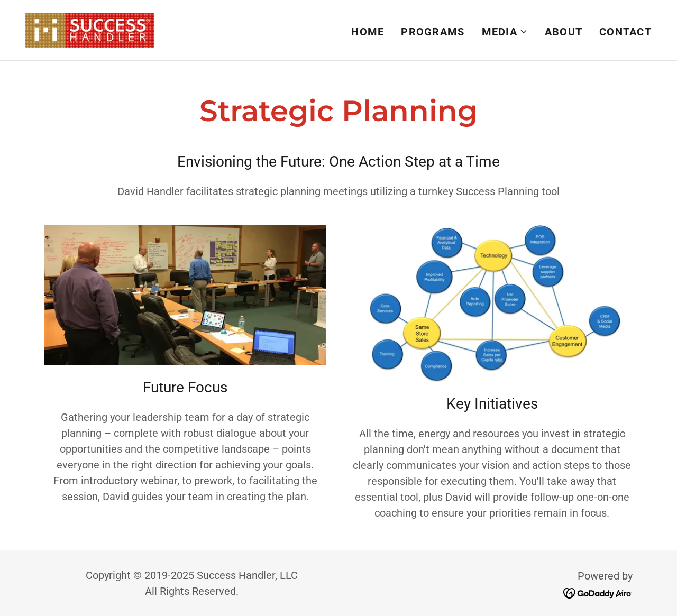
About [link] (564, 32)
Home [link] (368, 32)
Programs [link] (433, 32)
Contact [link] (625, 32)
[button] (505, 32)
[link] (90, 29)
